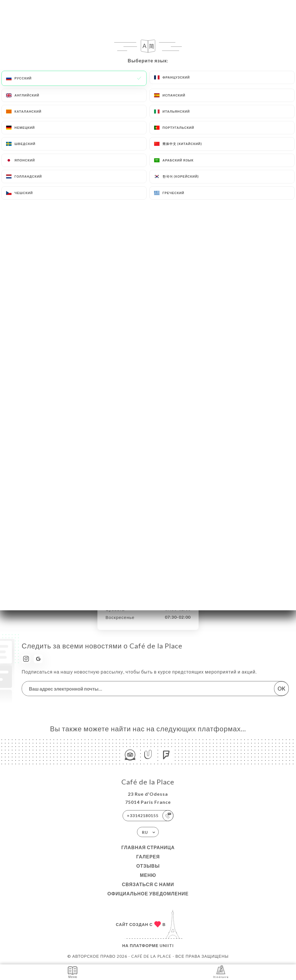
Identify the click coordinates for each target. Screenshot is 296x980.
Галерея (148, 857)
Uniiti (167, 945)
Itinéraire (221, 972)
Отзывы (148, 866)
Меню (148, 875)
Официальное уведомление (148, 893)
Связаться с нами (148, 884)
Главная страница (148, 847)
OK (281, 689)
